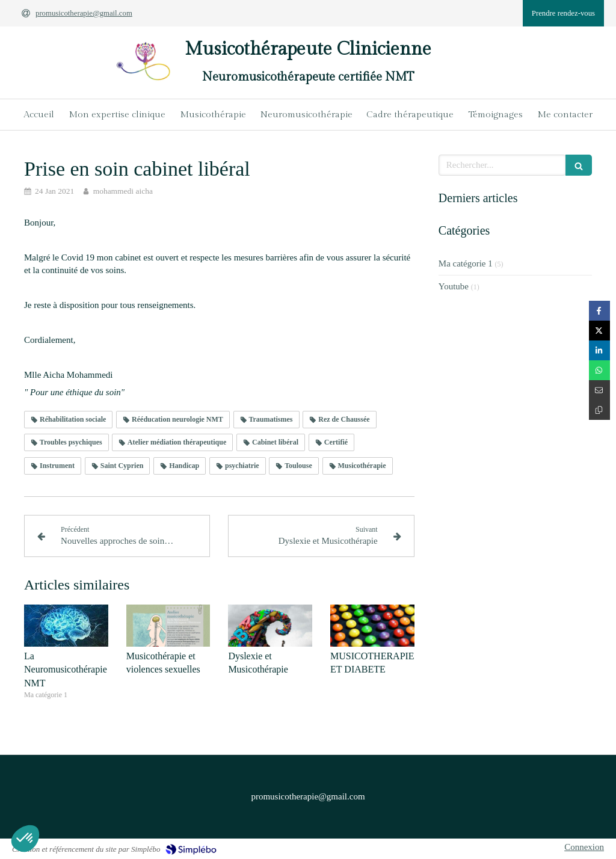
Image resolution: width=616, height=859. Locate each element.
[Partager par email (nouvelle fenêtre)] (599, 390)
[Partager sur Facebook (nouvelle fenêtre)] (599, 311)
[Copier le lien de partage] (599, 410)
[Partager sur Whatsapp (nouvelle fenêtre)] (599, 370)
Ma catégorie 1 (466, 263)
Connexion (584, 847)
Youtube (454, 286)
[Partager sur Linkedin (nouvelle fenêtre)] (599, 350)
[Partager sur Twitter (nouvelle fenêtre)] (599, 331)
